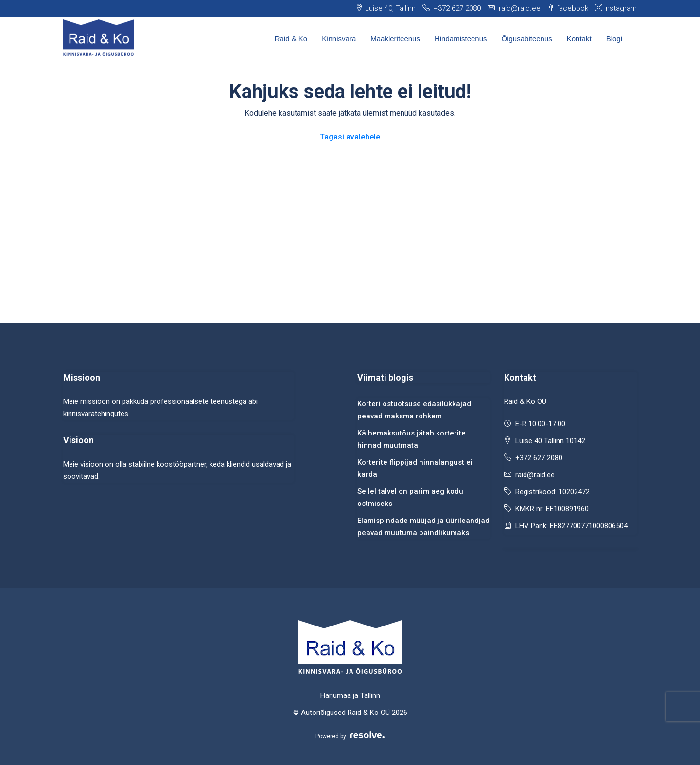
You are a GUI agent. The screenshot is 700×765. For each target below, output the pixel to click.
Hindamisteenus (461, 39)
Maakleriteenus (395, 39)
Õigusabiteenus (527, 39)
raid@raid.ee (535, 475)
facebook (568, 8)
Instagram (616, 8)
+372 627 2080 (539, 458)
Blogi (614, 39)
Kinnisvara (339, 39)
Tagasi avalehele (350, 137)
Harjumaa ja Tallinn (350, 695)
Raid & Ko (291, 39)
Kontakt (579, 39)
